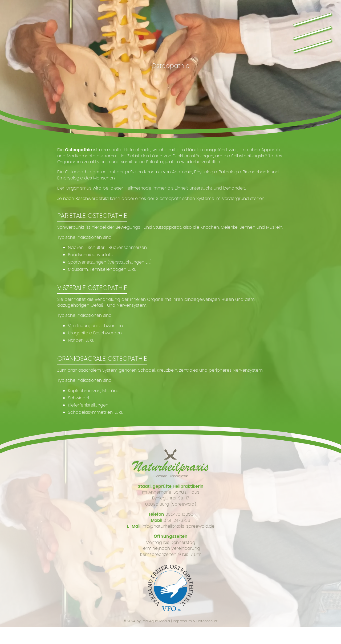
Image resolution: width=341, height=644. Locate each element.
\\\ (311, 30)
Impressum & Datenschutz (195, 621)
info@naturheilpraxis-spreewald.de (178, 526)
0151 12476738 (177, 520)
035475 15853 (179, 514)
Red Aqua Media (156, 621)
